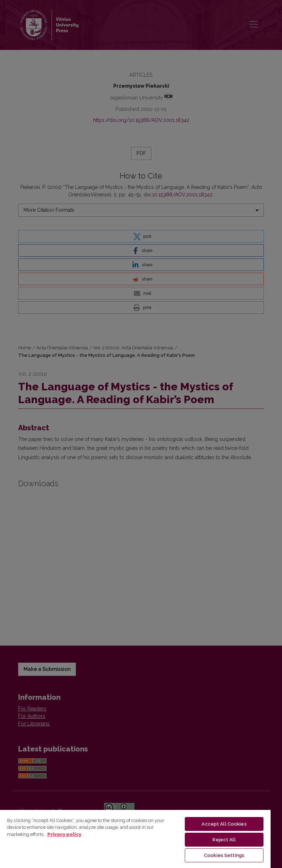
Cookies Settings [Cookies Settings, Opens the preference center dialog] (224, 855)
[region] (135, 839)
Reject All (224, 840)
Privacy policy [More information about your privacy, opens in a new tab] (64, 834)
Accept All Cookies (224, 824)
